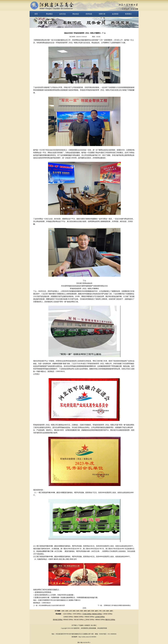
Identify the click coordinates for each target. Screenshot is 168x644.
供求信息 (89, 14)
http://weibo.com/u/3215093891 (87, 637)
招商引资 (102, 14)
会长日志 (62, 14)
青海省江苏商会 (68, 620)
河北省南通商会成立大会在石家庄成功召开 (52, 605)
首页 (36, 14)
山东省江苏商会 (100, 617)
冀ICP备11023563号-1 (84, 643)
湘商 (111, 611)
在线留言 (87, 625)
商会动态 (76, 14)
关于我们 (74, 625)
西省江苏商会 (90, 620)
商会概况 (49, 14)
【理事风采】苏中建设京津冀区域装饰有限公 (117, 605)
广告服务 (81, 625)
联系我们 (128, 14)
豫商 (89, 611)
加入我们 (94, 625)
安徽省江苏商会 (79, 617)
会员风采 (115, 14)
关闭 (84, 608)
